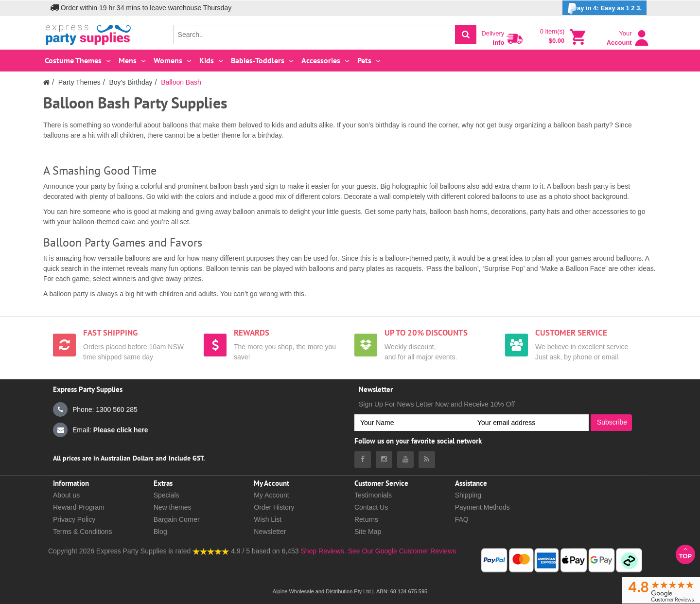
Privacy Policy (74, 519)
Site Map (368, 532)
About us (66, 495)
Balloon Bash (181, 82)
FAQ (462, 519)
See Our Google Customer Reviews (401, 551)
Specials (166, 495)
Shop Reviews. (323, 551)
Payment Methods (482, 507)
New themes (173, 507)
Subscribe (612, 422)
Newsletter (270, 532)
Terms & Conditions (82, 532)
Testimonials (373, 495)
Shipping (468, 495)
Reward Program (79, 507)
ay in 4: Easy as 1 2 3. (604, 9)
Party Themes (79, 82)
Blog (160, 532)
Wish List (268, 519)
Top (685, 553)
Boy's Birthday (131, 82)
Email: (101, 430)
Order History (274, 507)
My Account (271, 495)
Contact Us (371, 507)
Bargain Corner (177, 519)
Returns (366, 519)
